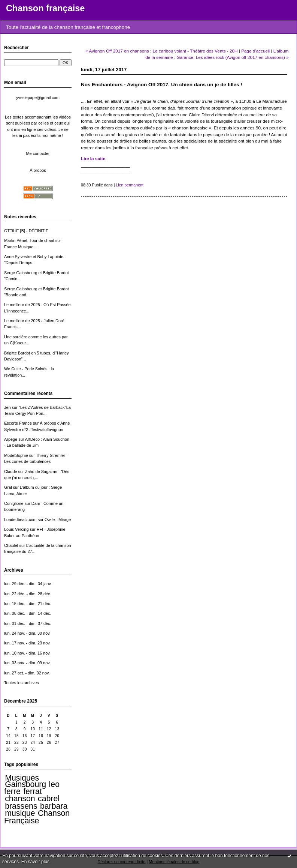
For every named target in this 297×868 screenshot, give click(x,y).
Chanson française (45, 8)
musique (20, 813)
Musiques (22, 778)
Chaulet (11, 545)
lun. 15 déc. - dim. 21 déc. (28, 604)
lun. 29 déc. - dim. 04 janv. (28, 584)
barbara (54, 806)
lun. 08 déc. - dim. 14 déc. (28, 613)
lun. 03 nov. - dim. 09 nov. (27, 663)
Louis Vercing (16, 529)
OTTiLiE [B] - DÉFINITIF (26, 231)
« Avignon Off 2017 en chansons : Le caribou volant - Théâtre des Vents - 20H (161, 51)
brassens (21, 806)
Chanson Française (37, 817)
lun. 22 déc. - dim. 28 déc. (28, 594)
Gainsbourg (25, 784)
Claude (11, 472)
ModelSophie (16, 455)
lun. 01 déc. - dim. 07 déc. (28, 623)
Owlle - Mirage (58, 520)
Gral (8, 487)
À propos (38, 170)
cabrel (49, 799)
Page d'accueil (255, 51)
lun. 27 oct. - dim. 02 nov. (27, 673)
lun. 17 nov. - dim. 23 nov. (27, 643)
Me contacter (38, 153)
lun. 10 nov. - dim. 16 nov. (27, 653)
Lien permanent (130, 185)
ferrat (33, 791)
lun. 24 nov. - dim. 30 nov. (27, 633)
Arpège (11, 439)
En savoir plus (35, 862)
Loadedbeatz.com (20, 520)
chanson (20, 799)
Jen (7, 407)
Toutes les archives (22, 683)
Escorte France (18, 423)
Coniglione (14, 503)
